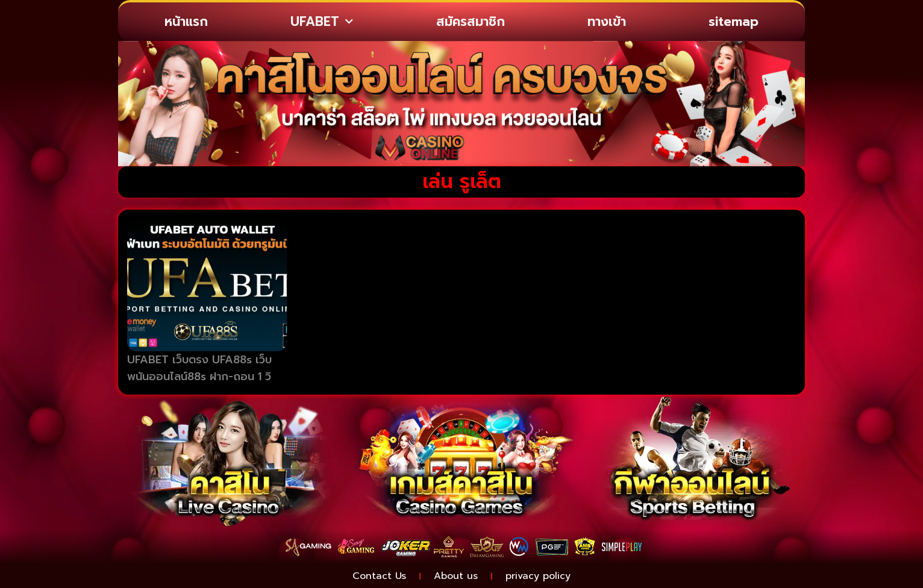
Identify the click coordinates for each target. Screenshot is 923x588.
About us (456, 576)
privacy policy (538, 576)
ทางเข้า (607, 22)
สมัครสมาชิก (471, 22)
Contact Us (379, 576)
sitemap (734, 22)
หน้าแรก (186, 22)
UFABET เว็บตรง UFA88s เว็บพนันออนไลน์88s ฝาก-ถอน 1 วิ (199, 368)
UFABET (322, 22)
